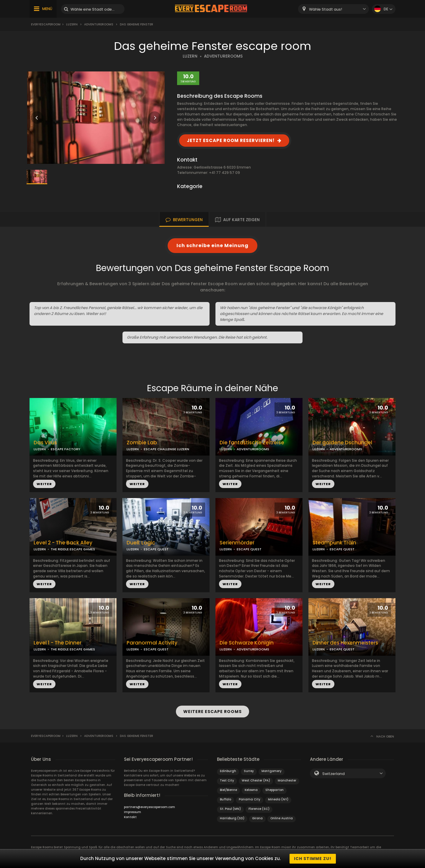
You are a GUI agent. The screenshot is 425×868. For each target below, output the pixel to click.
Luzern (72, 24)
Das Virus (45, 443)
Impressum (133, 812)
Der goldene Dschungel (342, 443)
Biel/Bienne (228, 790)
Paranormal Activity (152, 643)
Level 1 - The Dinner (58, 643)
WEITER (44, 484)
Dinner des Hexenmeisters (345, 643)
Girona (257, 818)
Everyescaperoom (46, 24)
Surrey (249, 771)
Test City (227, 780)
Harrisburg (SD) (232, 818)
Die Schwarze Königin (247, 643)
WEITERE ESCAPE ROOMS (212, 712)
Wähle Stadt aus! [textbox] (326, 9)
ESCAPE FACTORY (66, 449)
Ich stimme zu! (313, 859)
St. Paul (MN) (230, 809)
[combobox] (334, 9)
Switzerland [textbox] (334, 774)
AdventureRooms (99, 24)
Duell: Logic (141, 543)
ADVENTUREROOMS (223, 56)
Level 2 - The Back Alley (63, 543)
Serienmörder (237, 543)
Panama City (250, 799)
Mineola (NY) (278, 799)
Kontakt (130, 817)
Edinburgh (228, 771)
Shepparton (274, 790)
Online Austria (282, 818)
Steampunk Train (334, 543)
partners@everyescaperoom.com (149, 807)
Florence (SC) (259, 809)
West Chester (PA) (256, 780)
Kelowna (251, 790)
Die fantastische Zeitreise (252, 443)
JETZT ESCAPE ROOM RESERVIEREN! (231, 140)
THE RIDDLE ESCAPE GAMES (73, 549)
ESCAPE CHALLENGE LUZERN (166, 449)
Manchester (287, 780)
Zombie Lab (142, 443)
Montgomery (272, 771)
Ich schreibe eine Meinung (212, 245)
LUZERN (190, 56)
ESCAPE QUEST (156, 549)
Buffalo (225, 799)
